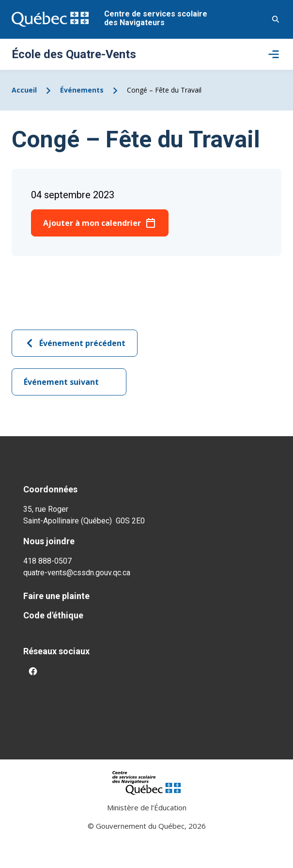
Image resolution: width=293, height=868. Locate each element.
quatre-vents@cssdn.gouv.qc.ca (77, 573)
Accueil (24, 90)
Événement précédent (75, 343)
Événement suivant (69, 382)
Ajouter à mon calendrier (92, 223)
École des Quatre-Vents (74, 54)
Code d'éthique (53, 615)
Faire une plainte (56, 596)
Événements (82, 90)
